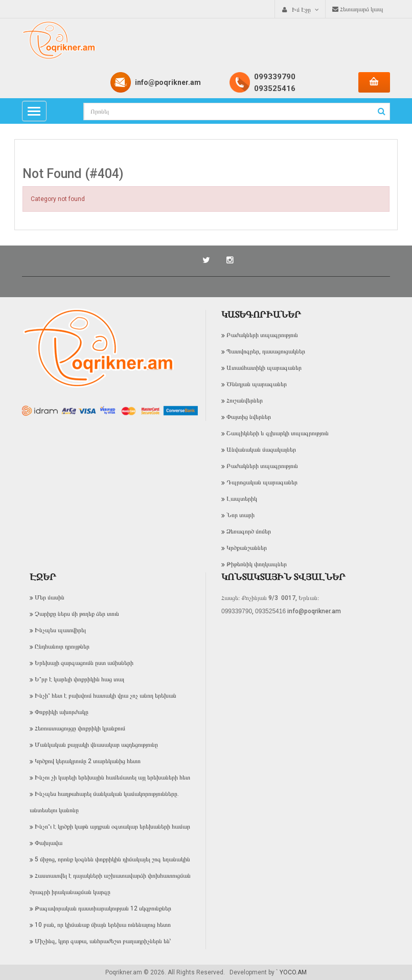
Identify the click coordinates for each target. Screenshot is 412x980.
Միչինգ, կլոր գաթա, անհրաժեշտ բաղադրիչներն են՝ (103, 941)
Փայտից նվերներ (249, 417)
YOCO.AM (293, 972)
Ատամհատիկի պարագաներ (264, 368)
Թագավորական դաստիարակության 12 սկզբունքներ (103, 908)
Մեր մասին (50, 597)
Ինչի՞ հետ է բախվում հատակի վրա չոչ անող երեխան (106, 696)
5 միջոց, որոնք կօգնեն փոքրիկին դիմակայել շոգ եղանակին (112, 859)
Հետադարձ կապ (358, 9)
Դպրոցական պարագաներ (262, 482)
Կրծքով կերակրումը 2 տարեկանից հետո (88, 761)
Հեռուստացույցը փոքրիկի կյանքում (80, 728)
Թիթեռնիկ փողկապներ (257, 564)
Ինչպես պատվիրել (60, 630)
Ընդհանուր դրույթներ (62, 647)
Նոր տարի (241, 515)
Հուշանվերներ (245, 400)
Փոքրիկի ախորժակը (62, 712)
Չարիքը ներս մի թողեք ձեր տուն (77, 614)
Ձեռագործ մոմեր (249, 531)
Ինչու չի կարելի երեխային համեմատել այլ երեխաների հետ (112, 777)
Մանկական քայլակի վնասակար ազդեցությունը (96, 745)
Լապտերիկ (242, 499)
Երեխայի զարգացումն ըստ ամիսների (84, 663)
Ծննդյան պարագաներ (257, 384)
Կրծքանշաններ (247, 548)
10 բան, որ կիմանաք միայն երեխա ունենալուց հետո (103, 925)
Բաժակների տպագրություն (262, 335)
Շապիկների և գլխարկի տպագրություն (278, 433)
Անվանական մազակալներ (261, 450)
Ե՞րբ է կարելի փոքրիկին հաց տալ (79, 679)
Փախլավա (49, 843)
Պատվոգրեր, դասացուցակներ (266, 351)
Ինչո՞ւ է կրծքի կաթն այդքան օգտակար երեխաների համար (112, 827)
